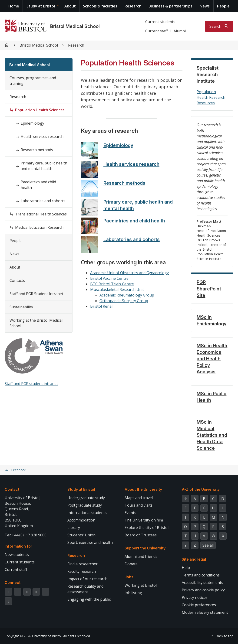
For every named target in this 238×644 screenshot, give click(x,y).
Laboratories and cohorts (43, 201)
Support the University (145, 548)
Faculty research (82, 571)
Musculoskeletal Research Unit (117, 290)
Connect (13, 583)
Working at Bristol (141, 585)
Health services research (42, 136)
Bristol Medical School (75, 26)
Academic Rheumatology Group (127, 295)
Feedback (18, 470)
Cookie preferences (199, 605)
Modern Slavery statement (205, 612)
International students (87, 513)
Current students (160, 22)
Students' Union (81, 535)
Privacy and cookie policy (203, 590)
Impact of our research (87, 579)
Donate (131, 564)
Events (130, 513)
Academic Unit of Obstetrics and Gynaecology (129, 273)
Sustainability (21, 307)
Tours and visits (139, 505)
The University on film (144, 520)
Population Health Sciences (40, 110)
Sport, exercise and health (90, 542)
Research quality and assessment (85, 589)
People (223, 6)
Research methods (37, 150)
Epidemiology (32, 123)
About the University (143, 489)
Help (186, 568)
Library (74, 528)
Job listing (133, 593)
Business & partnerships (170, 6)
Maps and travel (139, 498)
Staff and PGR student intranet (31, 384)
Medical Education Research (39, 227)
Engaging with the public (89, 599)
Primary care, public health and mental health (44, 166)
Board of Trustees (141, 535)
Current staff (157, 31)
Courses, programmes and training (33, 81)
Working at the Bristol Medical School (36, 323)
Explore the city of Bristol (147, 528)
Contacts (17, 280)
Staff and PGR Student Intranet (36, 294)
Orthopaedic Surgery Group (124, 301)
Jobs (129, 577)
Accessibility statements (202, 583)
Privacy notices (195, 597)
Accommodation (81, 520)
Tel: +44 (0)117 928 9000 (26, 535)
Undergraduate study (86, 498)
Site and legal (194, 559)
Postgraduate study (85, 505)
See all (208, 545)
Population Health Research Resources (211, 97)
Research (133, 6)
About (70, 6)
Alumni (180, 31)
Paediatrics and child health (38, 185)
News (205, 6)
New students (17, 555)
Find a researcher (83, 564)
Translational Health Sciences (41, 214)
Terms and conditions (201, 575)
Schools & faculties (100, 6)
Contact (12, 489)
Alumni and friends (141, 556)
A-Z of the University (201, 489)
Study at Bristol (41, 6)
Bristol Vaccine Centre (109, 278)
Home (14, 6)
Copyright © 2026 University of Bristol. (33, 636)
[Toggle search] (219, 26)
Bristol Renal (101, 306)
